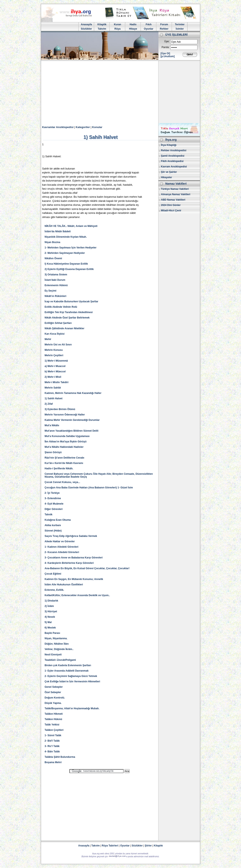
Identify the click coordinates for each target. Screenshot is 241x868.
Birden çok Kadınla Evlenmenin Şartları (68, 665)
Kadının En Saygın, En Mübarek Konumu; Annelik (74, 579)
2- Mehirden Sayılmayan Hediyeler (65, 253)
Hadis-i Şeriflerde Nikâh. (59, 469)
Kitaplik (102, 24)
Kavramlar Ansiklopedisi (58, 127)
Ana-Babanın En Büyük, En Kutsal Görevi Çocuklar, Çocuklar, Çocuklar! (87, 568)
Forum (164, 24)
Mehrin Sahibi (53, 388)
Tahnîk (49, 515)
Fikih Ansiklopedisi (172, 161)
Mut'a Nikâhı (52, 425)
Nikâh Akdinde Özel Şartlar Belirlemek (67, 318)
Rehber (164, 29)
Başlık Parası (52, 633)
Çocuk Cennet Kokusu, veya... (62, 482)
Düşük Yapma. (53, 703)
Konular (97, 127)
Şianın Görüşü (53, 452)
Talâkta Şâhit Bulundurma (60, 757)
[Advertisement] (120, 92)
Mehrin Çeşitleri (54, 355)
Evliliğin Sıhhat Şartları (58, 323)
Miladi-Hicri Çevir (171, 211)
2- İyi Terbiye (52, 493)
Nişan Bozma (52, 242)
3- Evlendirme (53, 498)
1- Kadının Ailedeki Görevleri (61, 547)
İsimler (180, 29)
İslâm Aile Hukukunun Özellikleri (64, 585)
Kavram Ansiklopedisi (174, 167)
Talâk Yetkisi (52, 725)
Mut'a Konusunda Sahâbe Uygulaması (67, 436)
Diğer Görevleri (54, 509)
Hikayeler (166, 177)
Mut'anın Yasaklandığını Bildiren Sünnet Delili (71, 431)
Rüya (117, 29)
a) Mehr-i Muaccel (55, 366)
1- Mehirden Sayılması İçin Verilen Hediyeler (71, 248)
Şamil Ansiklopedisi (173, 156)
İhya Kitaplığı (169, 145)
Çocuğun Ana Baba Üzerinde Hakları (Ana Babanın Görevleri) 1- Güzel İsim (89, 488)
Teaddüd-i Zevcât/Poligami (60, 660)
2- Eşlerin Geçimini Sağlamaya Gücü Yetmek (71, 676)
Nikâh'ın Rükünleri (55, 296)
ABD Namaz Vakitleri (173, 200)
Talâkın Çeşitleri (54, 730)
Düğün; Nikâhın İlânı (57, 644)
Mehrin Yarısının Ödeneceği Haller (65, 415)
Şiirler (148, 846)
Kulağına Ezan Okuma (58, 520)
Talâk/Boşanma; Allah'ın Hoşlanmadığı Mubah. (72, 708)
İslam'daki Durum (55, 280)
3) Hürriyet (51, 611)
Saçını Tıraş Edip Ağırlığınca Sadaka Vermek (71, 536)
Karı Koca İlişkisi (55, 334)
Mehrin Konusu (54, 350)
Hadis (133, 24)
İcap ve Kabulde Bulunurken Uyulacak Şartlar (71, 301)
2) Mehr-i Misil (53, 377)
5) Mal (48, 622)
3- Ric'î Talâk (52, 746)
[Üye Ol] (165, 53)
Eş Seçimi (51, 291)
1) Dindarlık (51, 601)
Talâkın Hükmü (53, 719)
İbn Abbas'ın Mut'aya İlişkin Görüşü (66, 442)
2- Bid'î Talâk (52, 741)
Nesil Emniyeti (53, 655)
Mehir (48, 339)
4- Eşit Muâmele (54, 504)
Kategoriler (83, 127)
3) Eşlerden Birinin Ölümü (60, 409)
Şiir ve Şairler (169, 172)
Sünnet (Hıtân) (53, 531)
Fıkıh (148, 24)
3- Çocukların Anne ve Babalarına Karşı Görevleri (74, 558)
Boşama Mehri (53, 762)
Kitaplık (158, 846)
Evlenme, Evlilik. (54, 590)
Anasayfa (86, 24)
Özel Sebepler (53, 692)
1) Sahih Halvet (54, 398)
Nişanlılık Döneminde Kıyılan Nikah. (66, 237)
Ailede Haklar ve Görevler (60, 541)
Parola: (166, 47)
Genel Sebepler (54, 687)
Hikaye (133, 29)
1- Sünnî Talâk (53, 735)
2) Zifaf (49, 404)
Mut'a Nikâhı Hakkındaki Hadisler (64, 447)
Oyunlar (149, 29)
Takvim (102, 29)
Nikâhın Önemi (53, 258)
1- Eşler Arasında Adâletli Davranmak (67, 671)
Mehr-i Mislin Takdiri (57, 382)
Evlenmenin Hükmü (56, 285)
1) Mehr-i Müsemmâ (56, 361)
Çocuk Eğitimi (53, 574)
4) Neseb (50, 617)
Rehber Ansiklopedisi (174, 150)
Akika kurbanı (53, 525)
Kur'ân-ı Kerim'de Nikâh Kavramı (64, 463)
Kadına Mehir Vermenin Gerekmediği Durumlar (72, 420)
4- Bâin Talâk (52, 752)
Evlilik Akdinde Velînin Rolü (61, 307)
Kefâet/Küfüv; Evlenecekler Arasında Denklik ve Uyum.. (77, 595)
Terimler (180, 24)
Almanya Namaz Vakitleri (176, 194)
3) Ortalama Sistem (56, 275)
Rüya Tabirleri (110, 846)
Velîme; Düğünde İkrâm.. (59, 649)
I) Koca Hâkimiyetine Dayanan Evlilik (66, 264)
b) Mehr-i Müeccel (55, 372)
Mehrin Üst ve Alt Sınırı (58, 345)
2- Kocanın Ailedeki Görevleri (62, 552)
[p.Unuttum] (168, 56)
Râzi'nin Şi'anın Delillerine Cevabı (64, 458)
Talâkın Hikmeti (54, 714)
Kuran (117, 24)
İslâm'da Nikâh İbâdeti (58, 231)
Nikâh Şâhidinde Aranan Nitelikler (65, 328)
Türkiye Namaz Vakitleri (175, 189)
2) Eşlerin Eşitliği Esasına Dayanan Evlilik (69, 269)
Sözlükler (86, 29)
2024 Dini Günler (171, 205)
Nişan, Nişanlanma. (56, 638)
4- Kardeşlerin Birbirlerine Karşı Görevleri (69, 563)
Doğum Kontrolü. (55, 698)
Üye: (167, 41)
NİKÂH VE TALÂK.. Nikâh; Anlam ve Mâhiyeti (71, 226)
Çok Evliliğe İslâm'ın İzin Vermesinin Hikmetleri (72, 682)
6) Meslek (50, 628)
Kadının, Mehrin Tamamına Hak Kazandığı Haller (73, 393)
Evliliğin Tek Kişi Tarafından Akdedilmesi (69, 312)
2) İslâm (49, 606)
